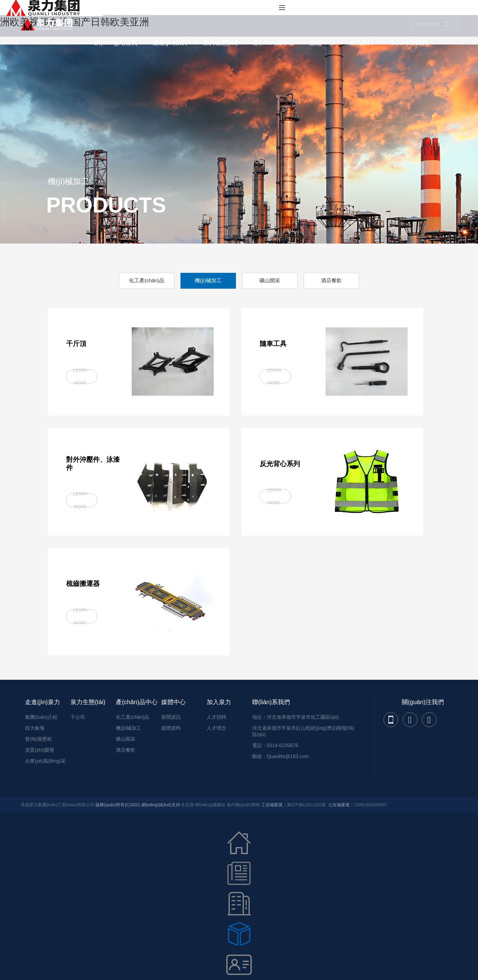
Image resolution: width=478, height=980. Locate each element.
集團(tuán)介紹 (41, 717)
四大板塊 (35, 728)
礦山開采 (126, 739)
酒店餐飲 (126, 750)
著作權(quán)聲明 (243, 805)
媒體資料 (171, 728)
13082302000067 (371, 805)
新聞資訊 (171, 717)
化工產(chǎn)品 (132, 717)
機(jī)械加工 (128, 728)
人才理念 (216, 728)
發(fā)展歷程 (38, 739)
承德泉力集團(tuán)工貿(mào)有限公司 (57, 805)
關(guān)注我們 (423, 702)
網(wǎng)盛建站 (210, 805)
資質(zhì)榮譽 (40, 750)
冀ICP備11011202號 (306, 805)
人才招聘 (216, 717)
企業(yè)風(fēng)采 (45, 761)
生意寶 (187, 805)
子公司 (78, 717)
